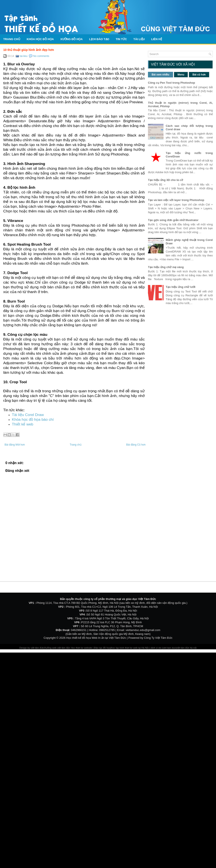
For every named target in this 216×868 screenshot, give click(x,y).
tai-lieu (24, 56)
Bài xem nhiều (160, 75)
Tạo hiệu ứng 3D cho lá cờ (165, 180)
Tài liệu (139, 39)
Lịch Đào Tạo (99, 39)
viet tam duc (169, 648)
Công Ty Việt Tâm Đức (158, 638)
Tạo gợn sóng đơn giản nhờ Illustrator (173, 220)
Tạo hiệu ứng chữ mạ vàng (166, 267)
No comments (41, 56)
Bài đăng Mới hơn (15, 445)
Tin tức (121, 39)
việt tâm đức (37, 648)
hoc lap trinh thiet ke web (124, 648)
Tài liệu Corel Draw (28, 415)
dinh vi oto (156, 648)
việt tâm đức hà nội (186, 648)
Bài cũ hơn (199, 75)
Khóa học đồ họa (40, 39)
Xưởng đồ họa (71, 39)
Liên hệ (157, 39)
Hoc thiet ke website (82, 648)
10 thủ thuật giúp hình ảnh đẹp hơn (29, 50)
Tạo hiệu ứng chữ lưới (180, 287)
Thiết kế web (23, 424)
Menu (181, 75)
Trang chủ (12, 39)
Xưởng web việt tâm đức (58, 648)
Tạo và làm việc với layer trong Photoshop (176, 200)
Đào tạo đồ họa (102, 648)
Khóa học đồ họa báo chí (33, 419)
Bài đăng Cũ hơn (136, 445)
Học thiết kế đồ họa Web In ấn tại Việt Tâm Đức (96, 638)
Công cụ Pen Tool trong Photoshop (172, 83)
